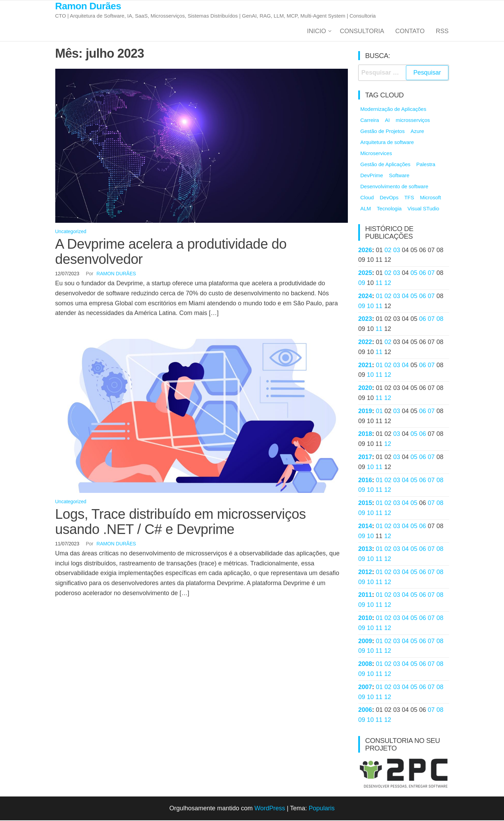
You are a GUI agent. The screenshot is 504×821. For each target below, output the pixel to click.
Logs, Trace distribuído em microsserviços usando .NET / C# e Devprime (181, 522)
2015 (365, 504)
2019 (365, 412)
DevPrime (372, 176)
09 (362, 284)
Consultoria (364, 31)
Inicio (318, 31)
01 (379, 297)
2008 (365, 665)
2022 (365, 343)
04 (405, 297)
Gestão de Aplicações (385, 165)
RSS (442, 31)
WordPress (270, 809)
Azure (417, 132)
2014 (365, 527)
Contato (411, 31)
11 (379, 284)
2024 (365, 297)
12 (388, 284)
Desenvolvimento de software (394, 187)
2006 (365, 711)
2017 (365, 458)
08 (440, 320)
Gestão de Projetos (382, 132)
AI (387, 121)
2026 (365, 251)
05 (414, 274)
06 (422, 274)
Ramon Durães (88, 6)
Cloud (367, 198)
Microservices (376, 154)
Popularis (322, 809)
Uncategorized (71, 232)
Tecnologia (389, 209)
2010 (365, 619)
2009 (365, 642)
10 (370, 307)
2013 (365, 550)
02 (388, 251)
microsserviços (413, 121)
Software (399, 176)
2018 (365, 435)
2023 (365, 320)
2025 (365, 274)
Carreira (370, 121)
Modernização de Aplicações (393, 110)
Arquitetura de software (387, 143)
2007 (365, 688)
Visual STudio (424, 209)
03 (397, 251)
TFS (409, 198)
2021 (365, 366)
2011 (365, 596)
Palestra (426, 165)
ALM (366, 209)
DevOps (389, 198)
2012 (365, 573)
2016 (365, 481)
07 (431, 274)
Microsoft (431, 198)
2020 (365, 389)
